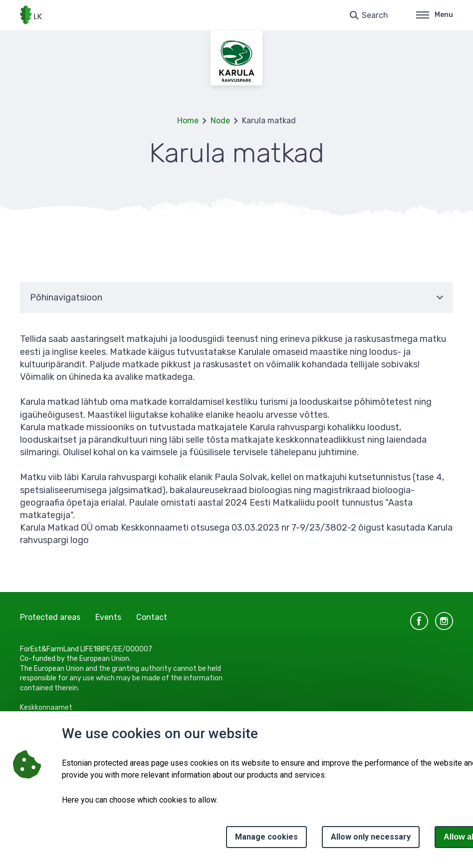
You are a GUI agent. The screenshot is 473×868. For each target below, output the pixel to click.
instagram (444, 621)
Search (375, 15)
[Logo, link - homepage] (31, 15)
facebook (419, 621)
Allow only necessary (371, 837)
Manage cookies (266, 837)
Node (220, 121)
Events (108, 617)
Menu (435, 15)
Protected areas (50, 617)
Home (188, 121)
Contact (152, 617)
